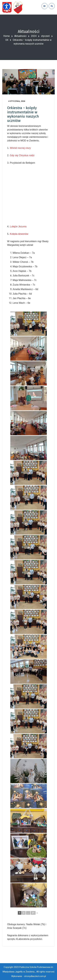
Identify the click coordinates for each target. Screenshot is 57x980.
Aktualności (20, 36)
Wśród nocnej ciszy (20, 148)
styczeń (45, 36)
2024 (34, 36)
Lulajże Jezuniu (18, 226)
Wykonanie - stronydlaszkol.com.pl (29, 976)
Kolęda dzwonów (19, 234)
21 (33, 913)
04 (7, 40)
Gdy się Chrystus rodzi (22, 155)
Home (7, 36)
